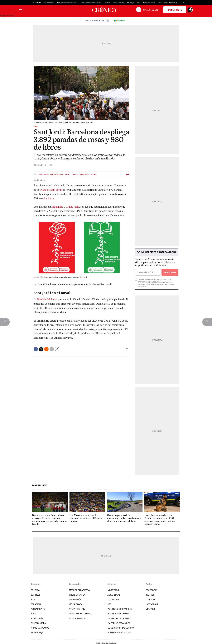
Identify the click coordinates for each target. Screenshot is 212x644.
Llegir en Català (8, 16)
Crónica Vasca (77, 595)
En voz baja (37, 632)
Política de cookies (118, 614)
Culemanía (75, 599)
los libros (49, 198)
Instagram (152, 604)
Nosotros (113, 590)
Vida (36, 126)
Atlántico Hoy (77, 609)
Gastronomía (38, 623)
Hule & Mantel (77, 618)
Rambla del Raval (47, 299)
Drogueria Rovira (149, 3)
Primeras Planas (40, 628)
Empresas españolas (119, 623)
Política (35, 590)
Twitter (150, 595)
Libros (75, 174)
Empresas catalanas (119, 618)
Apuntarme (170, 272)
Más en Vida (40, 486)
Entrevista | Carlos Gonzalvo (114, 3)
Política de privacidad (120, 609)
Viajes (34, 614)
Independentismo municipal (91, 3)
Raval (67, 174)
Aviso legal (114, 595)
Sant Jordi (84, 174)
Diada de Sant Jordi (51, 190)
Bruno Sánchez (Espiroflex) (167, 3)
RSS (109, 604)
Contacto (113, 599)
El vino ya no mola (134, 3)
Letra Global (76, 604)
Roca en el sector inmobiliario (68, 3)
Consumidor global (80, 614)
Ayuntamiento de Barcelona (51, 174)
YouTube (151, 609)
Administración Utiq (119, 632)
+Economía (37, 618)
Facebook (151, 590)
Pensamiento (38, 609)
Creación (36, 604)
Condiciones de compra (121, 628)
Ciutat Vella (72, 207)
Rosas (94, 174)
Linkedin (151, 599)
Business (35, 595)
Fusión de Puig (49, 3)
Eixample (58, 207)
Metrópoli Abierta (79, 590)
